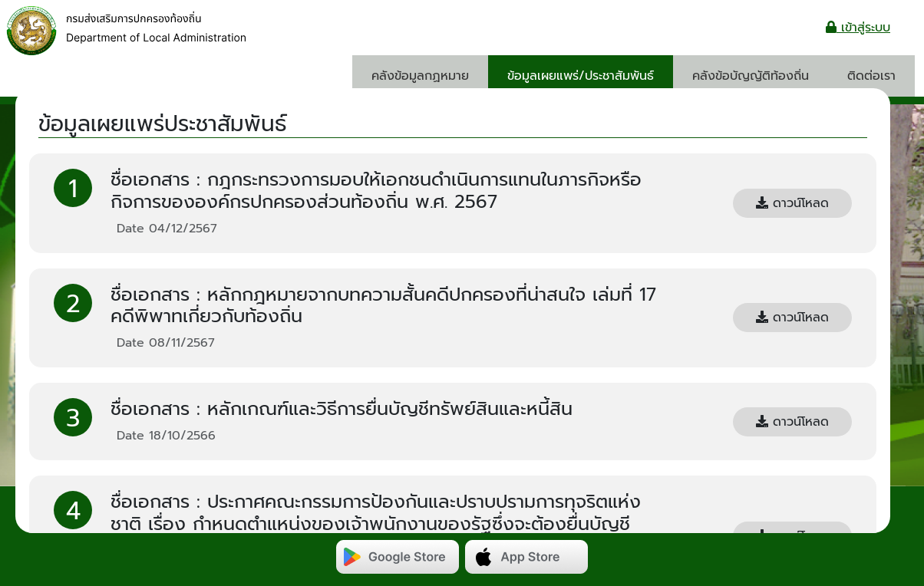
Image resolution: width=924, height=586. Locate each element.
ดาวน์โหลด (792, 203)
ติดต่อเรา (871, 76)
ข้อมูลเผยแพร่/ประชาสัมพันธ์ (581, 76)
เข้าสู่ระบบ (858, 28)
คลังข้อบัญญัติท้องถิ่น (751, 76)
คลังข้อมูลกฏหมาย (420, 76)
